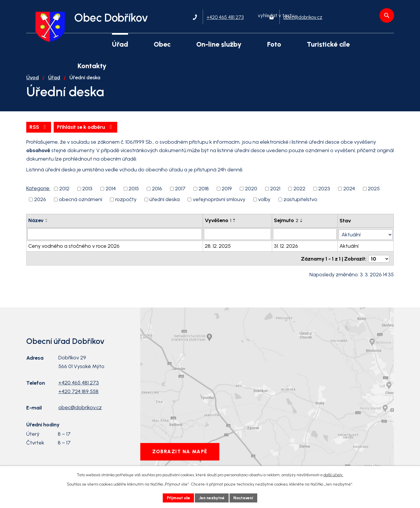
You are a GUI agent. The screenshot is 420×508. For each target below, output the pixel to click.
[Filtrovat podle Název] (115, 239)
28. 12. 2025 (218, 251)
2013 (87, 194)
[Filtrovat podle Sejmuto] (305, 239)
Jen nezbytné (212, 498)
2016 (157, 194)
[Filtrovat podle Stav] (366, 239)
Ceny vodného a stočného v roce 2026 (74, 251)
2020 (251, 194)
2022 (299, 194)
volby (264, 205)
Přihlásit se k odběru (87, 132)
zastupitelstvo (300, 205)
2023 (324, 194)
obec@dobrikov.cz (80, 412)
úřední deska (164, 205)
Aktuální (349, 251)
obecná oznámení (80, 205)
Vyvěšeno (218, 226)
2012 (64, 194)
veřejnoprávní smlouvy (219, 205)
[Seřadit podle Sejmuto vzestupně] (302, 225)
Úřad (54, 83)
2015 (134, 194)
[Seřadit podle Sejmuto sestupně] (302, 227)
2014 (111, 194)
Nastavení (245, 498)
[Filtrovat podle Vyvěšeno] (238, 239)
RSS (39, 132)
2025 (374, 194)
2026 (40, 205)
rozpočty (126, 205)
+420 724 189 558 (78, 395)
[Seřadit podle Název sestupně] (47, 227)
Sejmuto (286, 226)
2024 (349, 194)
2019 (227, 194)
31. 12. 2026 (286, 251)
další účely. (333, 475)
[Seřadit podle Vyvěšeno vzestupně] (235, 225)
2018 (204, 194)
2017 (180, 194)
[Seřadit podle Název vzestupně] (47, 225)
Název (36, 226)
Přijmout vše (178, 498)
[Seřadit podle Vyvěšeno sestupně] (235, 227)
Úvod (33, 83)
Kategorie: (38, 194)
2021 (275, 194)
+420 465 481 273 (79, 387)
